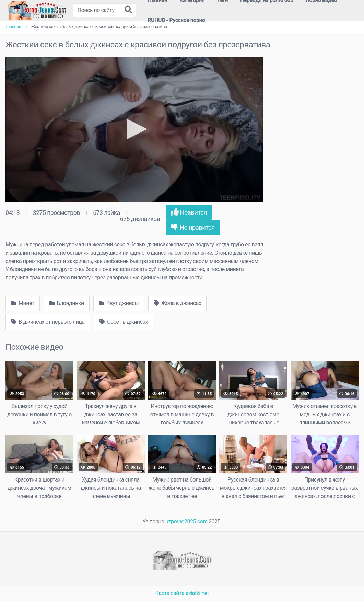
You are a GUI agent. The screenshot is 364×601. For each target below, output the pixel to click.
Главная (13, 27)
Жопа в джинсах (178, 303)
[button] (134, 129)
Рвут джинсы (119, 303)
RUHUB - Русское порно (176, 20)
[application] (134, 130)
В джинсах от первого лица (48, 322)
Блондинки (66, 303)
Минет (23, 303)
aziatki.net (197, 593)
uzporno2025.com (186, 522)
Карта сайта (170, 593)
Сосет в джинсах (124, 322)
